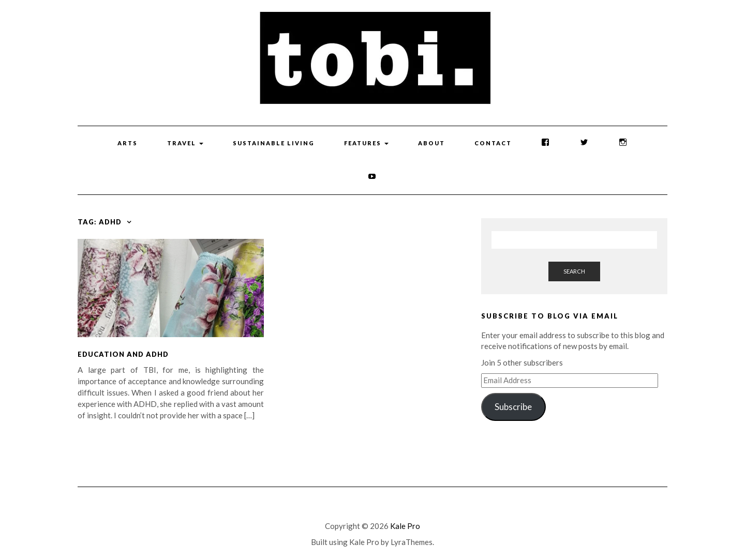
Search (574, 271)
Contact (493, 143)
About (431, 143)
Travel (185, 143)
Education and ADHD (123, 354)
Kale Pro (405, 526)
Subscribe (513, 407)
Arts (128, 143)
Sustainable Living (274, 143)
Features (366, 143)
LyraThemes (412, 542)
